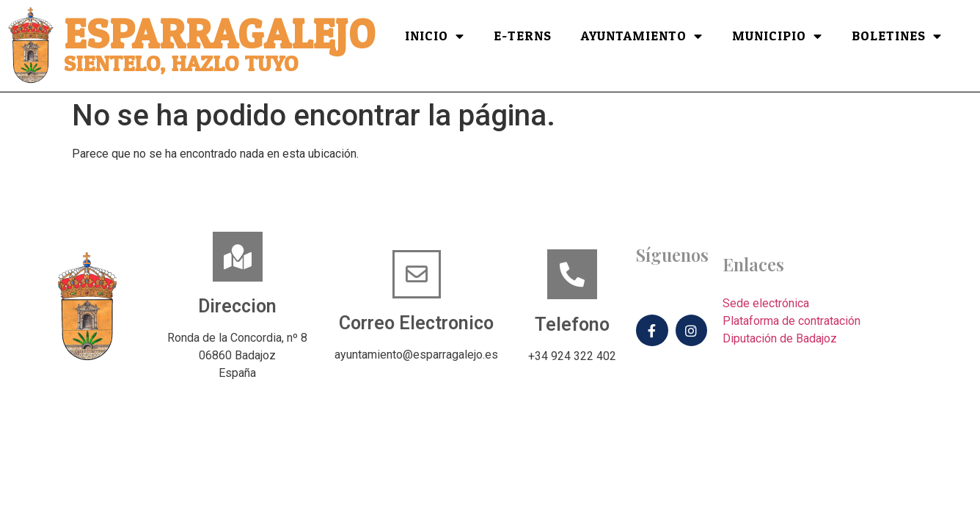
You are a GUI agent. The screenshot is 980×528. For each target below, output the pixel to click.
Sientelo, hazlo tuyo (181, 64)
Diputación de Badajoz (780, 338)
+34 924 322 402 (572, 356)
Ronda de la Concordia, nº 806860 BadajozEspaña (237, 355)
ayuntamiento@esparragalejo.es (416, 355)
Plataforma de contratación (791, 321)
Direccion (237, 306)
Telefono (572, 324)
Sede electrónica (766, 303)
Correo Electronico (416, 323)
